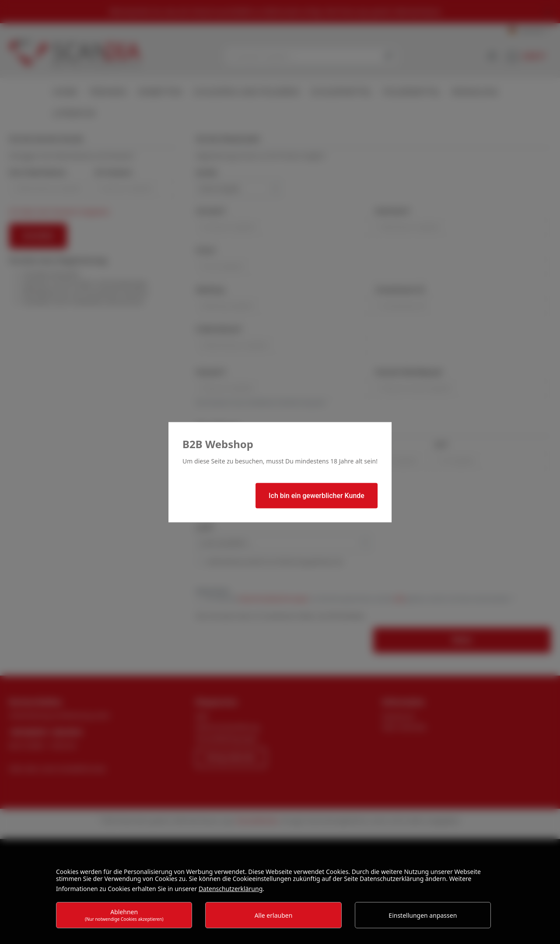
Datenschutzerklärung (231, 889)
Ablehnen (124, 915)
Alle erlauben (274, 915)
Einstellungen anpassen (423, 915)
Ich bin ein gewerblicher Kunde (317, 495)
